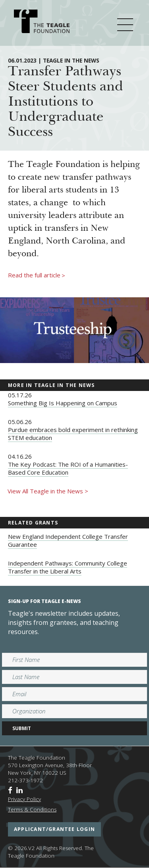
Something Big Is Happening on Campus (63, 403)
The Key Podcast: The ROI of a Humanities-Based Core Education (68, 468)
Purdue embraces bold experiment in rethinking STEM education (73, 434)
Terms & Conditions (32, 809)
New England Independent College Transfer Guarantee (68, 540)
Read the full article (37, 275)
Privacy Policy (24, 799)
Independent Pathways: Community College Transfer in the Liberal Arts (68, 567)
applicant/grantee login (54, 829)
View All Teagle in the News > (48, 491)
